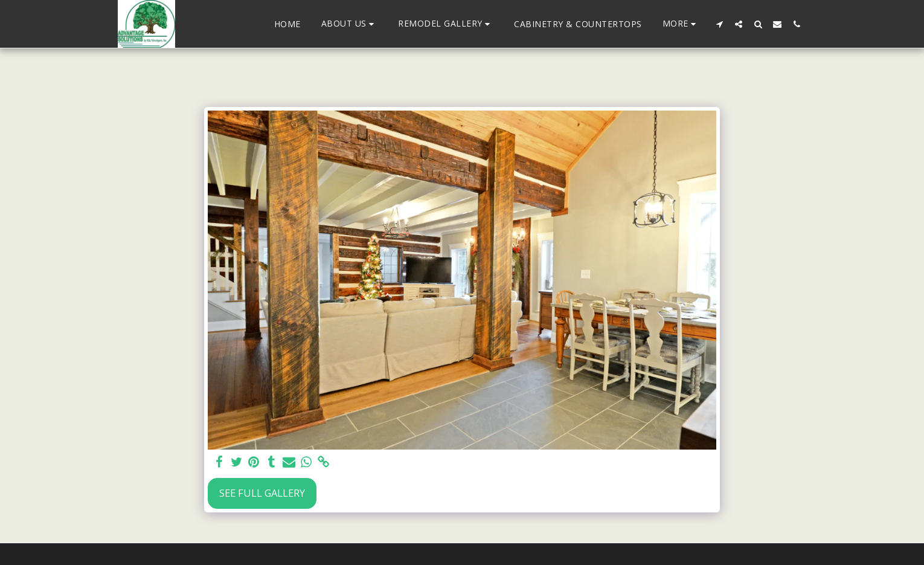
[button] (350, 24)
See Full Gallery (262, 493)
